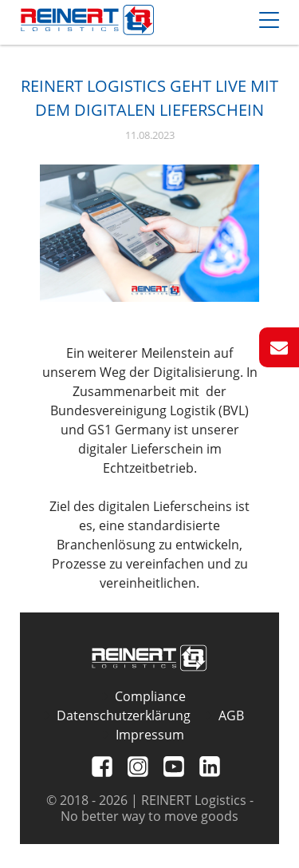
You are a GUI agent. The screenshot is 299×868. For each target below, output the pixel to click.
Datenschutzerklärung (124, 715)
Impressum (150, 735)
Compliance (150, 696)
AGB (231, 715)
